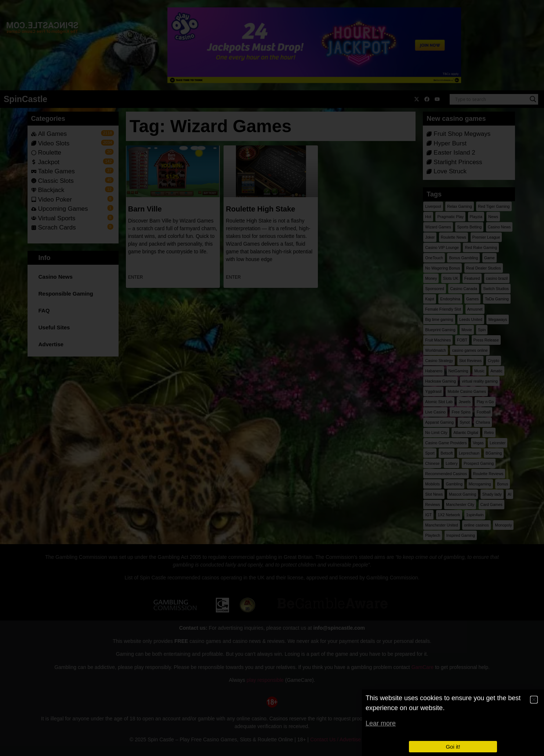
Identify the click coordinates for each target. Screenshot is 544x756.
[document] (272, 378)
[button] (534, 700)
